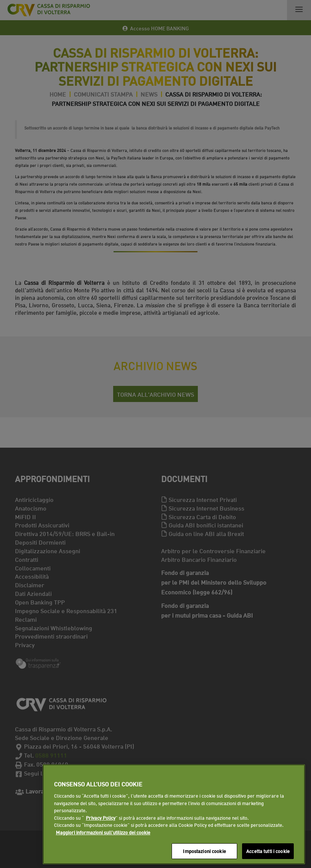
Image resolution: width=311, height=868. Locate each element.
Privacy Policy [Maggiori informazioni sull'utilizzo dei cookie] (101, 817)
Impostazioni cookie (204, 851)
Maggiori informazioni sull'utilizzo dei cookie (103, 832)
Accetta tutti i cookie (268, 851)
